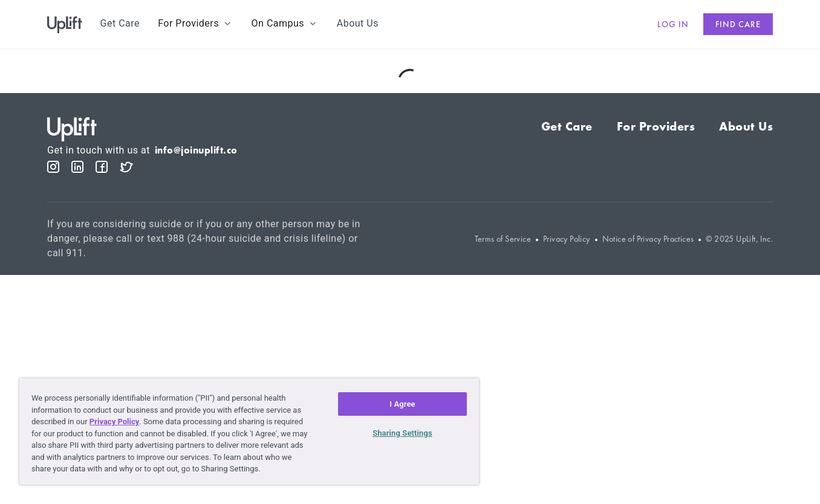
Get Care (567, 126)
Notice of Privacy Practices (648, 239)
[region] (249, 431)
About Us (746, 126)
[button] (195, 24)
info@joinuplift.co (196, 150)
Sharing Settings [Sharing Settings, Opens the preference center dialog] (402, 433)
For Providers (656, 126)
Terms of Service (503, 239)
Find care (738, 24)
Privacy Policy (567, 239)
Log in (673, 24)
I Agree (402, 404)
